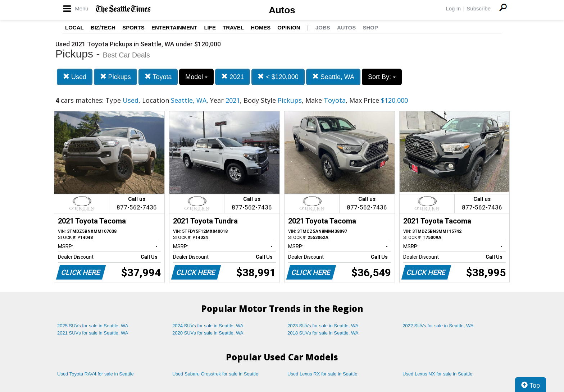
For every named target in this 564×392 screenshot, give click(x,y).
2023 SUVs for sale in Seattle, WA (323, 326)
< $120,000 (278, 77)
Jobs (323, 27)
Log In (453, 8)
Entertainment (174, 27)
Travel (233, 27)
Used (75, 77)
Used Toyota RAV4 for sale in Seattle (95, 374)
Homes (261, 27)
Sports (133, 27)
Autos (282, 10)
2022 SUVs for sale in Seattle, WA (438, 326)
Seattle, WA (333, 77)
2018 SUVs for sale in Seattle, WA (323, 333)
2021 (233, 77)
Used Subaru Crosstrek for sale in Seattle (215, 374)
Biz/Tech (103, 27)
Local (74, 27)
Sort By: (382, 77)
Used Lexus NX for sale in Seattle (437, 374)
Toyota (158, 77)
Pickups (115, 77)
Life (210, 27)
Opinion (289, 27)
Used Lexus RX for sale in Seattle (322, 374)
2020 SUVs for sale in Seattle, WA (208, 333)
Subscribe (479, 8)
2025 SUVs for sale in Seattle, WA (93, 326)
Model (196, 77)
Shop (370, 27)
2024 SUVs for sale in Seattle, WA (208, 326)
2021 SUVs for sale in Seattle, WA (93, 333)
